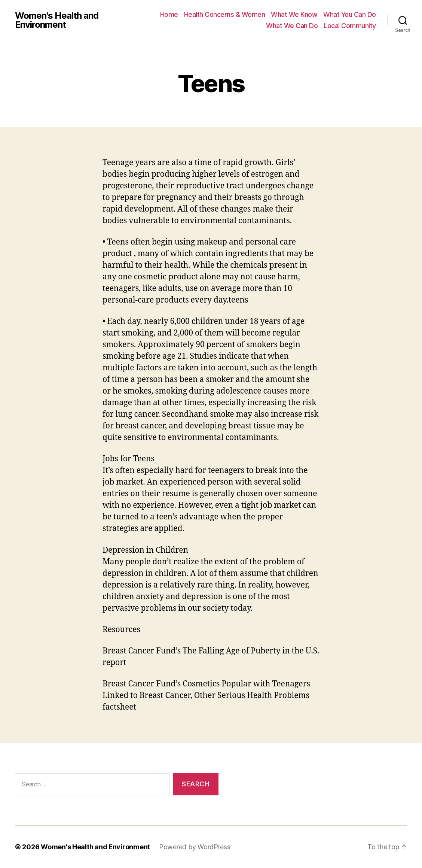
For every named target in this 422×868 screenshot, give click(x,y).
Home (169, 14)
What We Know (294, 14)
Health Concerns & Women (225, 14)
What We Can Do (292, 26)
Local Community (350, 26)
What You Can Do (350, 14)
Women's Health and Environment (57, 20)
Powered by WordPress (195, 847)
